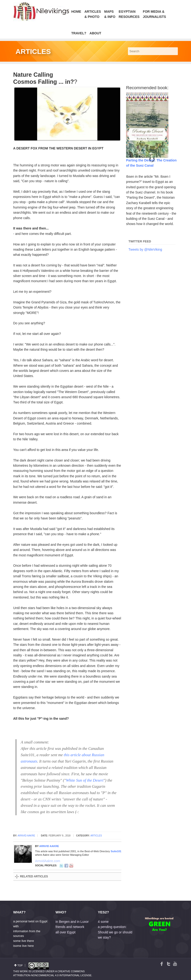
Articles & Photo (93, 14)
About (95, 33)
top (20, 965)
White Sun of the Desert (85, 780)
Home (76, 12)
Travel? (79, 33)
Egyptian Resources (129, 14)
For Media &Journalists (154, 14)
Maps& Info (110, 14)
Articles (96, 836)
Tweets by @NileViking (145, 249)
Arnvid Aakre (26, 836)
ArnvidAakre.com (37, 861)
